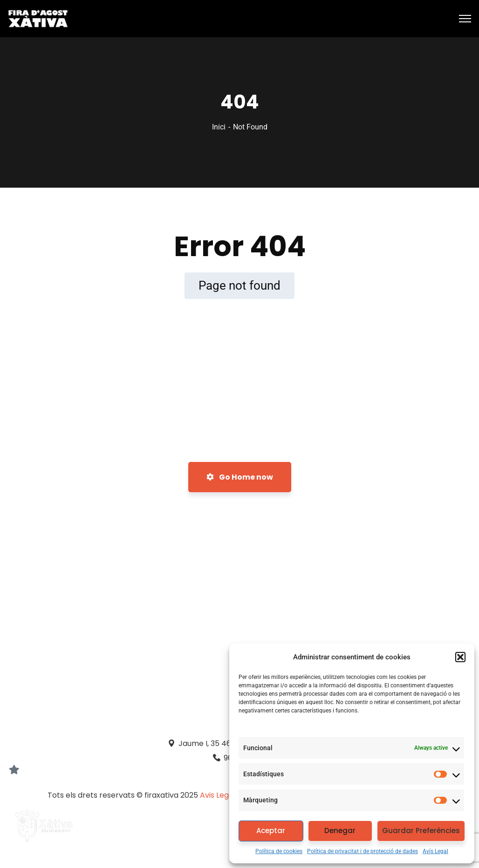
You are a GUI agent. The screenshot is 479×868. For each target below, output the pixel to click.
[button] (460, 657)
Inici (219, 127)
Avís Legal (435, 851)
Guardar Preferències (421, 831)
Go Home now (240, 477)
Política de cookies (279, 851)
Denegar (340, 831)
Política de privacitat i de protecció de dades (363, 851)
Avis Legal (219, 795)
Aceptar (271, 831)
